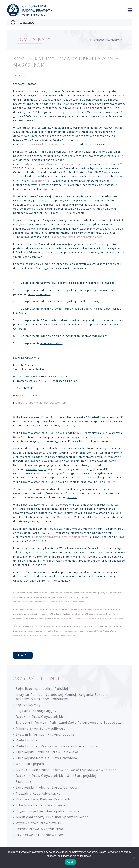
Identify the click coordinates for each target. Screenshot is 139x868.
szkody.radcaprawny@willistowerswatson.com (50, 164)
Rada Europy (27, 740)
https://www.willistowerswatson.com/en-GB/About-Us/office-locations (90, 619)
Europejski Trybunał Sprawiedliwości (47, 787)
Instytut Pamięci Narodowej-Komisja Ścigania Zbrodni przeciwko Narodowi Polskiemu (62, 697)
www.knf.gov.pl (36, 469)
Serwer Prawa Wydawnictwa (39, 829)
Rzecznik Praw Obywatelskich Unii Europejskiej (56, 776)
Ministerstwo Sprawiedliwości (41, 728)
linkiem (111, 482)
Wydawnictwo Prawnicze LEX (40, 823)
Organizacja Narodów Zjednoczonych (47, 811)
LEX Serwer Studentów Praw (40, 835)
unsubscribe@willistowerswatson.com (57, 635)
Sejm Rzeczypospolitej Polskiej (42, 689)
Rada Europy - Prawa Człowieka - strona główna (57, 746)
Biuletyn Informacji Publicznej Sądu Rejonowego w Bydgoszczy (69, 723)
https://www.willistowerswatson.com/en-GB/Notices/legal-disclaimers (51, 602)
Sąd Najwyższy (28, 705)
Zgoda (70, 862)
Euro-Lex (23, 782)
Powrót (23, 655)
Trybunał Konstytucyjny (36, 711)
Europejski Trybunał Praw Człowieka (47, 752)
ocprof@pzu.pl (41, 181)
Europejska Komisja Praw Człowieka (46, 758)
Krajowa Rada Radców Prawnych (43, 799)
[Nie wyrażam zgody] (134, 858)
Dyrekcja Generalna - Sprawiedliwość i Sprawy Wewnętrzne (66, 770)
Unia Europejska (30, 764)
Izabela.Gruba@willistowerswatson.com (41, 403)
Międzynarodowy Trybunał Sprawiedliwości (53, 817)
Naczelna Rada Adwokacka (38, 793)
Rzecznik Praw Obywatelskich (41, 717)
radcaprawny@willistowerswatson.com (45, 144)
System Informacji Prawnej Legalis (45, 734)
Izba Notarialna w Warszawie (41, 805)
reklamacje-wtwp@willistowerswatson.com (60, 537)
